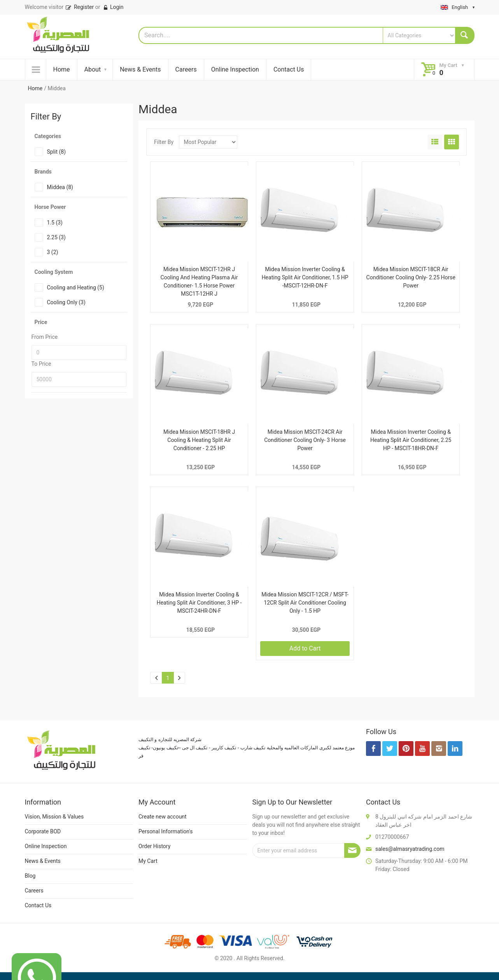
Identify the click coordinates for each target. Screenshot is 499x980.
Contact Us (289, 69)
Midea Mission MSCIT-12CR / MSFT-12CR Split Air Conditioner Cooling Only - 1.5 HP (305, 603)
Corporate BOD (43, 831)
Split (57, 152)
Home (62, 69)
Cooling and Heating (76, 288)
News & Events (140, 69)
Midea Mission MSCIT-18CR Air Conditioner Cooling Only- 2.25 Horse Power (411, 277)
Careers (186, 69)
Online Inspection (235, 69)
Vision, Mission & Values (54, 817)
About (93, 69)
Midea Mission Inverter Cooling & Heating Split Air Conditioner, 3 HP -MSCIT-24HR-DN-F (199, 603)
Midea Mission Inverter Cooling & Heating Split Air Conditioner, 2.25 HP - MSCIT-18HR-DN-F (411, 440)
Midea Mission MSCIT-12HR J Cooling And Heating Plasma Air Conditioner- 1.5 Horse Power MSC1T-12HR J (199, 281)
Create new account (163, 817)
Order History (154, 846)
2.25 (56, 237)
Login (113, 7)
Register (79, 7)
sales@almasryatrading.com (410, 849)
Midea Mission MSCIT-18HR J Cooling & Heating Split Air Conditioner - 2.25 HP (199, 440)
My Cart (148, 861)
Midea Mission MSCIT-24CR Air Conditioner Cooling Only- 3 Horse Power (305, 440)
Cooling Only (66, 302)
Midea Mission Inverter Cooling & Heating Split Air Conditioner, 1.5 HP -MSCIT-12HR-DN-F (305, 277)
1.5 (55, 223)
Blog (30, 876)
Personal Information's (166, 831)
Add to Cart (305, 648)
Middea (60, 187)
